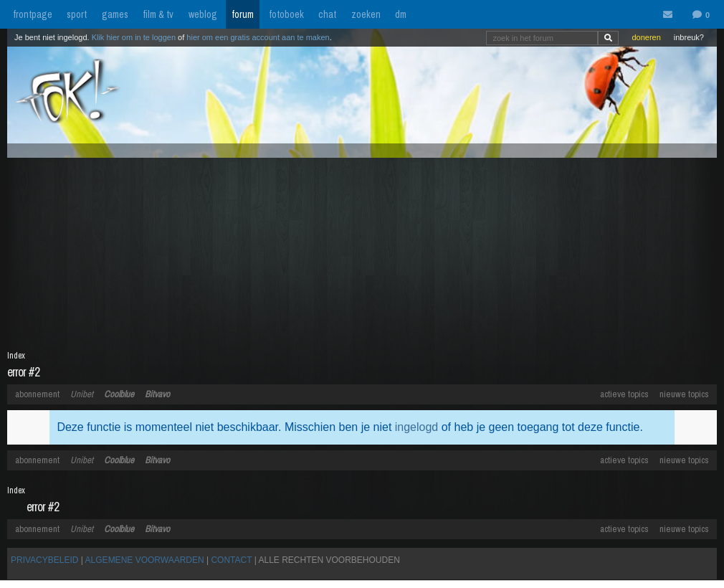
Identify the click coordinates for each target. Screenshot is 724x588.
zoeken (366, 14)
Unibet (82, 394)
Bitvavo (157, 394)
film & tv (158, 14)
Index (16, 356)
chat (327, 14)
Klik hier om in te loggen (134, 37)
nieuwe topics (684, 394)
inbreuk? (689, 37)
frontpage (33, 14)
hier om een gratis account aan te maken (258, 37)
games (115, 14)
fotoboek (286, 14)
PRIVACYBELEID (44, 560)
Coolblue (119, 394)
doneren (646, 37)
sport (77, 14)
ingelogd (417, 427)
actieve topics (624, 394)
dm (401, 14)
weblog (203, 14)
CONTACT (231, 560)
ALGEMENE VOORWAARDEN (145, 560)
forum (243, 14)
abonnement (37, 394)
